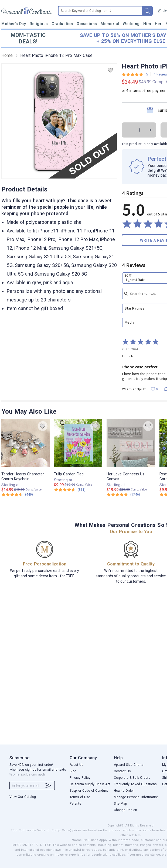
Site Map (120, 804)
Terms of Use (80, 797)
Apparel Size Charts (129, 765)
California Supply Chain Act (90, 784)
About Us (76, 765)
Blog (73, 771)
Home (7, 55)
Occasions (87, 24)
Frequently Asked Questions (135, 784)
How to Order (124, 791)
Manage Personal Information (136, 797)
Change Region (125, 810)
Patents (75, 804)
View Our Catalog (23, 797)
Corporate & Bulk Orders (132, 778)
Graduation (62, 24)
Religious (39, 24)
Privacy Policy (80, 778)
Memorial (110, 24)
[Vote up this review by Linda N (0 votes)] (154, 389)
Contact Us (122, 771)
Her (158, 24)
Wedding (131, 24)
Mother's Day (14, 24)
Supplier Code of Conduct (89, 791)
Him (147, 24)
